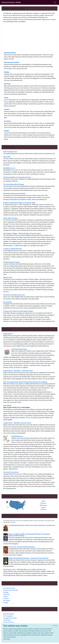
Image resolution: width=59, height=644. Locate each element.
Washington (43, 505)
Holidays (7, 72)
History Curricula (8, 622)
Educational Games (10, 53)
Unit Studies (7, 620)
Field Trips (7, 84)
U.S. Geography (8, 616)
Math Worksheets (9, 614)
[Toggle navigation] (55, 2)
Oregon (43, 507)
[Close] (55, 626)
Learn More (7, 639)
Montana (43, 503)
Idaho (43, 501)
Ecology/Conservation (10, 618)
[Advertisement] (30, 37)
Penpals (7, 131)
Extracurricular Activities (12, 62)
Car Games (7, 121)
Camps (6, 98)
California (43, 509)
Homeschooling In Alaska (11, 2)
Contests (7, 109)
